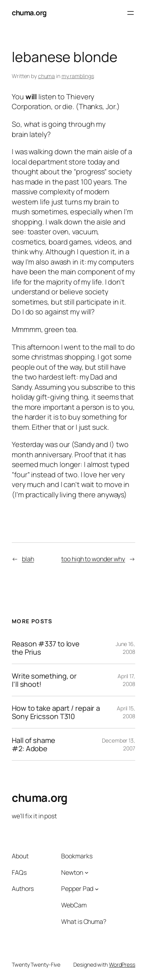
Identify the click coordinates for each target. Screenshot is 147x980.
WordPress (122, 964)
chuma (47, 76)
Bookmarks (77, 856)
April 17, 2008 (126, 680)
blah (28, 559)
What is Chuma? (84, 922)
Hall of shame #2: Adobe (34, 744)
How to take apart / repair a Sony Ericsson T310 (56, 712)
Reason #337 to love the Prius (46, 648)
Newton (72, 872)
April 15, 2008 (126, 712)
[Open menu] (131, 13)
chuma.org (29, 13)
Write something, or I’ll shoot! (44, 680)
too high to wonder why (93, 559)
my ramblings (78, 76)
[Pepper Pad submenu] (97, 889)
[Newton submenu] (87, 872)
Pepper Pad (77, 889)
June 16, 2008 (125, 648)
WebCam (74, 905)
